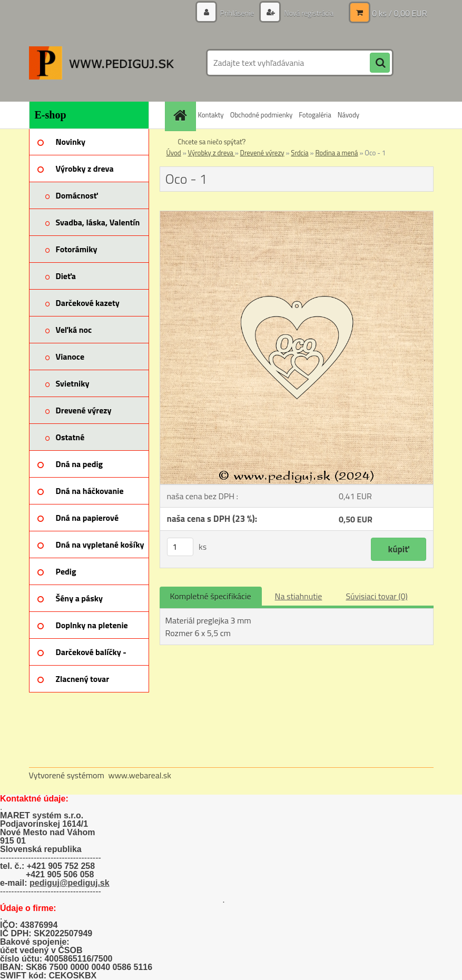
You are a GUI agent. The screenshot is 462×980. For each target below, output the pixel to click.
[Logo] (101, 63)
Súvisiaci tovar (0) (376, 596)
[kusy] (180, 547)
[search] (380, 63)
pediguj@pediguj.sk (70, 883)
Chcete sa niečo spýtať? (212, 142)
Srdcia (299, 153)
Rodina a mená (336, 153)
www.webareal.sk (140, 775)
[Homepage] (182, 115)
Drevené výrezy (262, 153)
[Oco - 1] (297, 215)
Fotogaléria (315, 115)
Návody (348, 115)
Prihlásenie (237, 13)
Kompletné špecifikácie (211, 596)
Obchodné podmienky (262, 115)
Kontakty (211, 115)
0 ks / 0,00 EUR (399, 13)
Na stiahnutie (299, 596)
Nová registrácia (308, 13)
